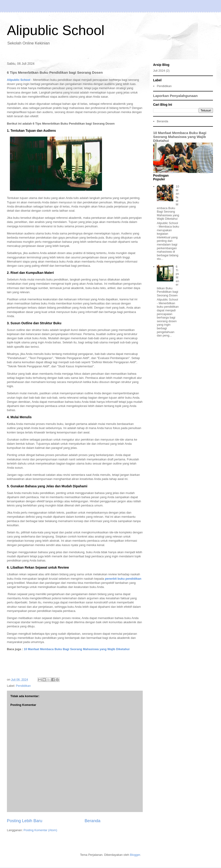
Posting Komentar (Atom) (40, 830)
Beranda (92, 821)
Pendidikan (23, 686)
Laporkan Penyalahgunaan (175, 96)
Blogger (135, 855)
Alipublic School (56, 30)
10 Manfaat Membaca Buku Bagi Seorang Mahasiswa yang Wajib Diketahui (77, 649)
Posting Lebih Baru (25, 821)
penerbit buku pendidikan (123, 579)
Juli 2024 (159, 71)
